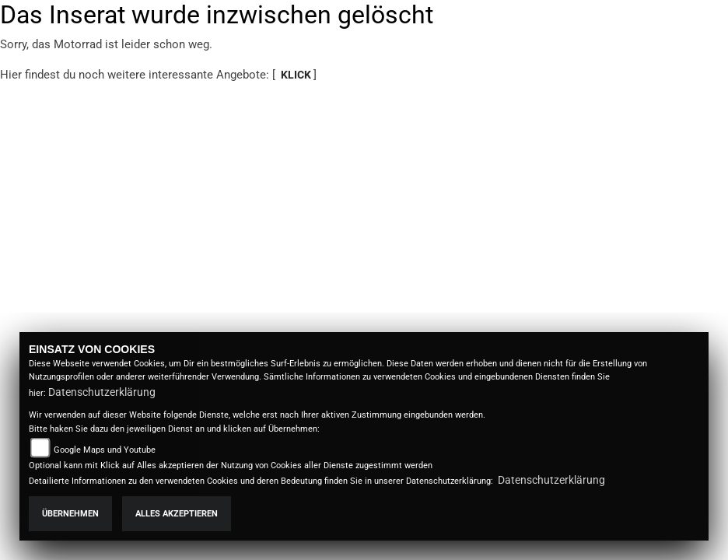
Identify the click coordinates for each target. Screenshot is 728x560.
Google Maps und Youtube (105, 450)
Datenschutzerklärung (102, 392)
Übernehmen (70, 514)
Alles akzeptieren (177, 514)
